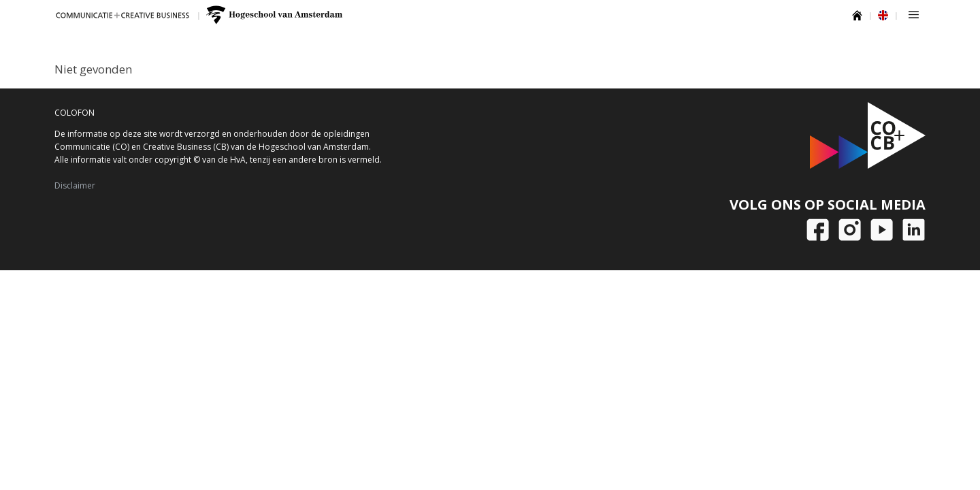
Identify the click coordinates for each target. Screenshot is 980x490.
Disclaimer (75, 185)
